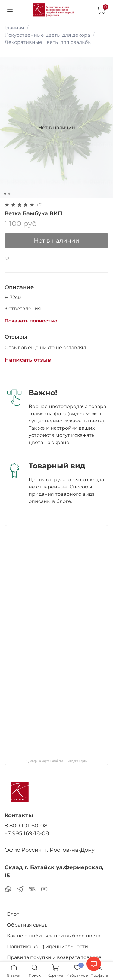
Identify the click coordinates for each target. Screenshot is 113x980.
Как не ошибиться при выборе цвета (54, 936)
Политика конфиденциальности (47, 947)
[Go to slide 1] (5, 194)
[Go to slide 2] (9, 194)
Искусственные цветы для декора (47, 35)
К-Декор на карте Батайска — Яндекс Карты (56, 761)
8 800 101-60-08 (26, 826)
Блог (13, 914)
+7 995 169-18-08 (27, 833)
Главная (14, 28)
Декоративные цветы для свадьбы (48, 42)
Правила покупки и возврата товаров (54, 957)
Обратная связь (27, 925)
